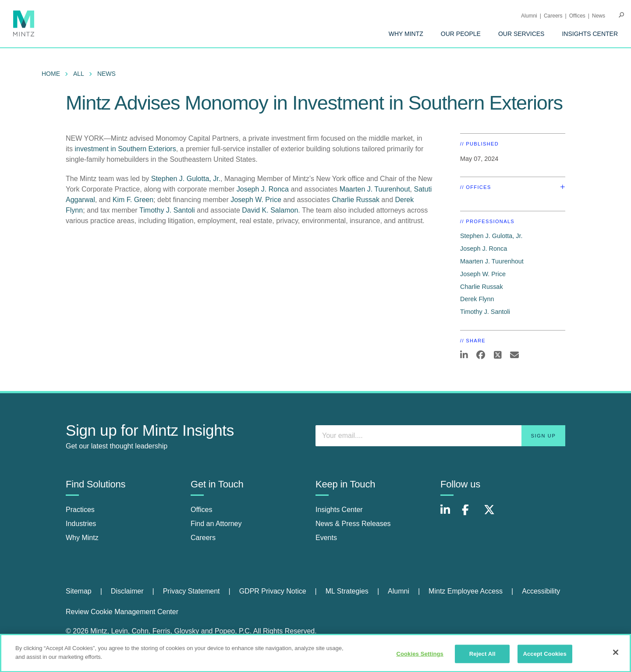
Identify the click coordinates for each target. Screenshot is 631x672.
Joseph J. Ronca (263, 189)
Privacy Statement (191, 591)
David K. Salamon (270, 210)
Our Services (521, 34)
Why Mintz (406, 34)
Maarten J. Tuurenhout (375, 189)
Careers (553, 16)
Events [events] (326, 538)
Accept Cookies (544, 657)
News (599, 16)
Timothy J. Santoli (167, 210)
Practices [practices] (80, 510)
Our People (461, 34)
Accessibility (541, 591)
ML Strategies (347, 591)
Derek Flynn (477, 299)
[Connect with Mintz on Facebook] (471, 514)
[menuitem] (406, 34)
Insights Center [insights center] (339, 510)
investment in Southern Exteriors (125, 149)
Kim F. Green (133, 200)
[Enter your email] (440, 436)
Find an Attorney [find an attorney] (216, 524)
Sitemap (79, 591)
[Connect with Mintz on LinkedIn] (449, 514)
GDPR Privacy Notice (273, 591)
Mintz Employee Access (466, 591)
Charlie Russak (355, 200)
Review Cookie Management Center (122, 612)
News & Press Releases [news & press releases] (353, 524)
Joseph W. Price (256, 200)
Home (51, 74)
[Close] (616, 655)
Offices (577, 16)
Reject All (482, 657)
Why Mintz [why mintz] (82, 538)
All (79, 74)
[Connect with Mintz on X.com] (493, 514)
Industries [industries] (81, 524)
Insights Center (590, 34)
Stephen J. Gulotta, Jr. (186, 179)
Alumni (529, 16)
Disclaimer (127, 591)
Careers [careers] (203, 538)
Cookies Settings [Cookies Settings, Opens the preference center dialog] (420, 657)
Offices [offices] (202, 510)
